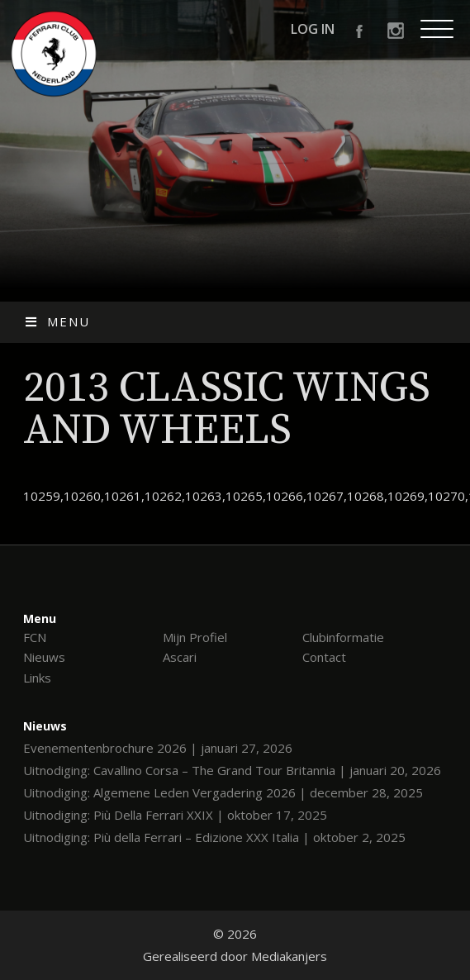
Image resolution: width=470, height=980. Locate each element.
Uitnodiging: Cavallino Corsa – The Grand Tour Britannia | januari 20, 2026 (232, 770)
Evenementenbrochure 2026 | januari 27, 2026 (158, 748)
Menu (57, 321)
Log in (313, 29)
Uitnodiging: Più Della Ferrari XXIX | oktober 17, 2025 (175, 815)
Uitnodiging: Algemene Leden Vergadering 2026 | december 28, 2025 (223, 792)
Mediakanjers (289, 956)
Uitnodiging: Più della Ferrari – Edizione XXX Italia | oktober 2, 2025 (214, 837)
